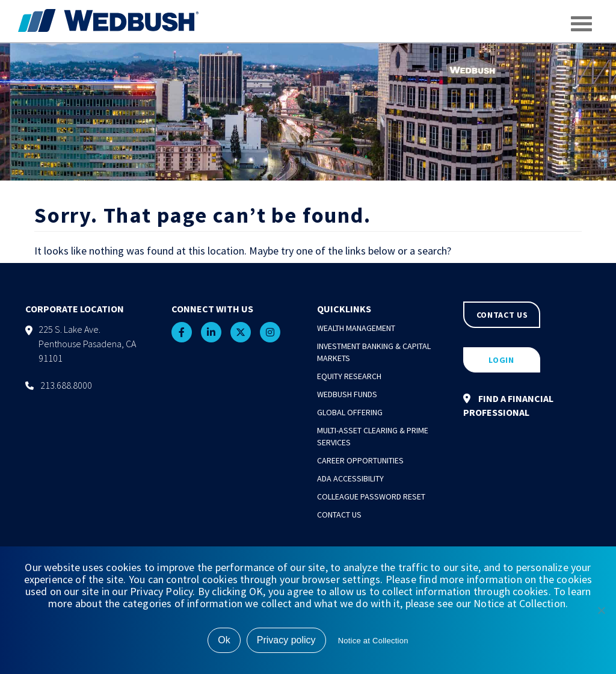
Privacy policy (286, 640)
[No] (601, 610)
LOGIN (501, 360)
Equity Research (349, 376)
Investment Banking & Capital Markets (374, 352)
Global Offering (350, 412)
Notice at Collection (373, 641)
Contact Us (339, 515)
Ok (224, 640)
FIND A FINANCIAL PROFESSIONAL (508, 405)
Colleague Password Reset (371, 496)
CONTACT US (502, 315)
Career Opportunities (360, 460)
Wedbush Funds (347, 394)
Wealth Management (356, 328)
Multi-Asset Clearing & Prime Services (373, 436)
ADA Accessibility (350, 478)
